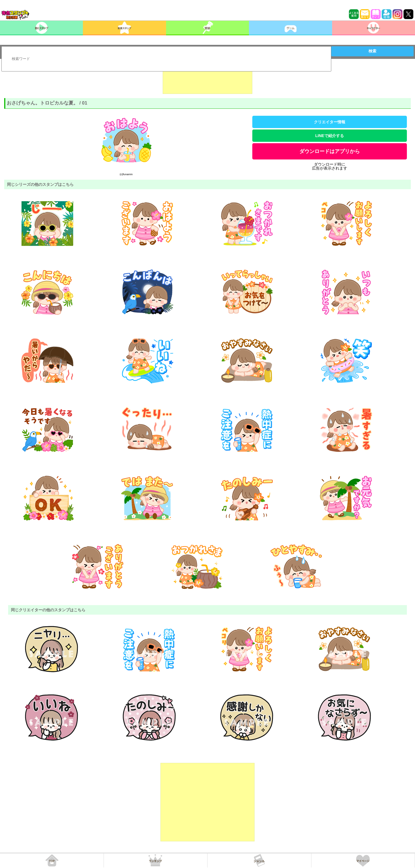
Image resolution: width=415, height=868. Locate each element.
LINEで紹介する (330, 136)
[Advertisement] (207, 80)
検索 (372, 51)
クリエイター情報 (330, 122)
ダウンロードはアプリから (330, 151)
